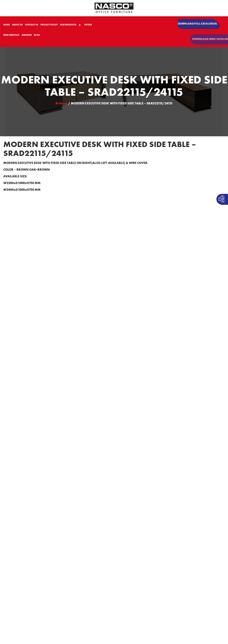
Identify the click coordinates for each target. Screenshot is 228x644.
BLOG (37, 35)
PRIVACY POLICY (49, 25)
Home (61, 104)
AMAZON (27, 35)
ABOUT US (17, 25)
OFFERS (88, 25)
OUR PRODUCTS (68, 25)
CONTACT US (32, 25)
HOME (7, 25)
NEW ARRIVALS (11, 35)
